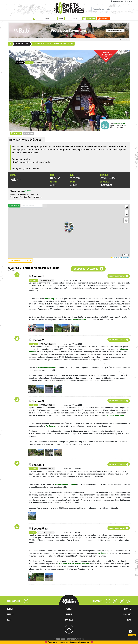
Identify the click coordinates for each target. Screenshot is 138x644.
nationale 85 (73, 564)
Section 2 (38, 340)
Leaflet (114, 257)
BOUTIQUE (91, 19)
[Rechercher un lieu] (32, 206)
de (115, 415)
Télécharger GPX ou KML (20, 260)
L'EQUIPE (128, 609)
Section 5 (38, 529)
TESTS (75, 19)
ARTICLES (11, 614)
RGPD (129, 620)
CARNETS (69, 609)
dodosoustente (119, 123)
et (65, 484)
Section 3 (38, 401)
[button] (67, 230)
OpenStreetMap (124, 257)
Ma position (14, 206)
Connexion (104, 19)
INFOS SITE (127, 614)
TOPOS (61, 19)
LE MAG (47, 19)
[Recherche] (109, 9)
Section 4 (38, 465)
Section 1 (38, 276)
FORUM (69, 614)
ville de (49, 299)
